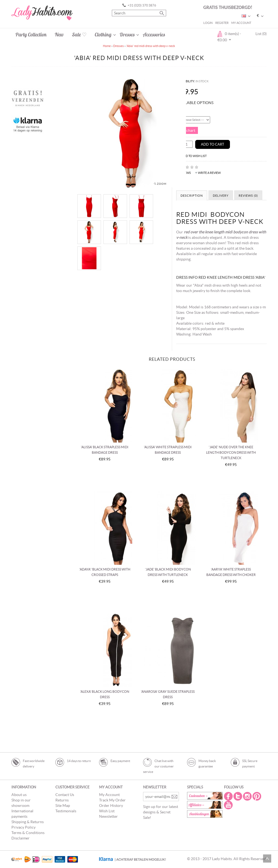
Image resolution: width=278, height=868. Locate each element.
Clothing (103, 35)
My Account (241, 23)
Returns (62, 800)
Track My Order (112, 800)
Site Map (63, 806)
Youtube (229, 805)
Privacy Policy (23, 827)
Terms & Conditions (28, 833)
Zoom (162, 184)
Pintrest (257, 796)
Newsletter (108, 816)
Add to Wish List (194, 156)
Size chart (187, 130)
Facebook (229, 796)
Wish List (107, 811)
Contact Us (65, 795)
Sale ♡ (79, 35)
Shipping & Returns (28, 822)
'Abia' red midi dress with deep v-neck (151, 46)
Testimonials (66, 811)
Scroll (267, 858)
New (59, 35)
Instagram (248, 796)
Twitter (238, 796)
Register (222, 23)
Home (107, 46)
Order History (111, 806)
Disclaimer (20, 838)
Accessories (154, 35)
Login (208, 23)
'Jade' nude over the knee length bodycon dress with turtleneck (231, 452)
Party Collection (31, 35)
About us (19, 795)
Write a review (209, 173)
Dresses (127, 35)
